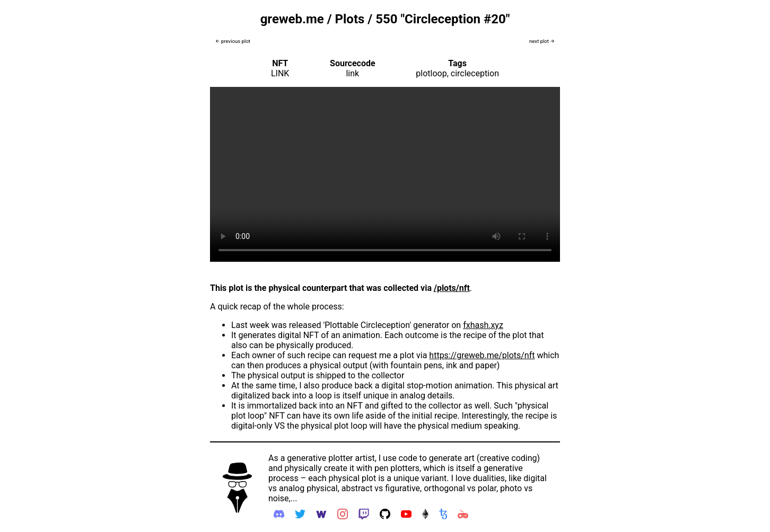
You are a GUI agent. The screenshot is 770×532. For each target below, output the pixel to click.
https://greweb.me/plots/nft (482, 355)
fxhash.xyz (483, 325)
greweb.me (292, 19)
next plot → (542, 41)
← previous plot (233, 41)
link (352, 73)
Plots (350, 19)
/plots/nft (452, 288)
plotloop (431, 73)
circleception (475, 73)
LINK (280, 73)
